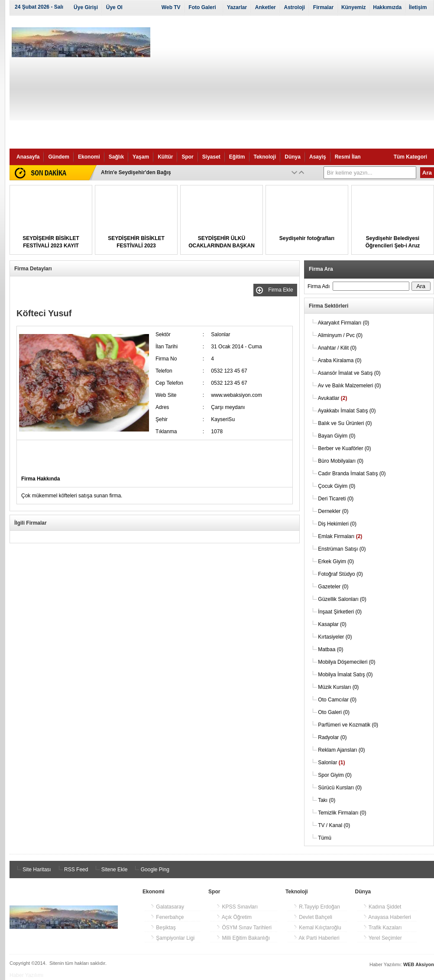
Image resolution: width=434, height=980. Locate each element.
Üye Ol (114, 7)
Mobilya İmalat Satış (345, 675)
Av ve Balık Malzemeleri (350, 386)
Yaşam (141, 157)
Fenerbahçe (167, 917)
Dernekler (333, 511)
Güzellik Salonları (342, 599)
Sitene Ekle (110, 870)
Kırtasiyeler (335, 637)
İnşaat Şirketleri (340, 612)
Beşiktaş (163, 928)
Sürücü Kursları (340, 788)
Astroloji (294, 7)
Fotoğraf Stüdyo (340, 574)
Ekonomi (89, 157)
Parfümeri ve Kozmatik (348, 725)
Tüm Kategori (410, 157)
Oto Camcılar (337, 700)
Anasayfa (28, 157)
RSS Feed (72, 870)
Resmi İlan (348, 157)
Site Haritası (33, 870)
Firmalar (323, 7)
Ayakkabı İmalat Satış (347, 411)
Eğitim (237, 157)
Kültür (165, 157)
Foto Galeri (202, 7)
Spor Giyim (335, 775)
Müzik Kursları (338, 687)
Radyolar (332, 737)
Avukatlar (333, 398)
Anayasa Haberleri (387, 917)
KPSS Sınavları (237, 907)
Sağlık (116, 157)
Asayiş (318, 157)
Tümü (325, 838)
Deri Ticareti (336, 499)
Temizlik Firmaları (342, 813)
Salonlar (331, 763)
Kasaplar (332, 624)
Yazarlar (237, 7)
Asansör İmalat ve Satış (349, 373)
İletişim (418, 7)
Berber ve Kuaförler (344, 448)
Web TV (171, 7)
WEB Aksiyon (419, 964)
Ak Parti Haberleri (316, 938)
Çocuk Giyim (337, 486)
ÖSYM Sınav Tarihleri (244, 928)
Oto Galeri (334, 712)
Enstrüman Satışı (342, 549)
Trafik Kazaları (382, 928)
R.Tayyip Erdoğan (317, 907)
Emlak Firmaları (340, 536)
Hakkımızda (387, 7)
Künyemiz (354, 7)
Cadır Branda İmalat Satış (352, 474)
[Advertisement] (296, 84)
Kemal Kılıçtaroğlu (317, 928)
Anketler (266, 7)
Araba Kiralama (340, 360)
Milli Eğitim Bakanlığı (243, 938)
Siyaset (211, 157)
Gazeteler (333, 587)
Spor (187, 157)
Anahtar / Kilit (337, 348)
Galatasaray (167, 907)
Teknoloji (265, 157)
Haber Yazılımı (26, 975)
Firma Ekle (281, 290)
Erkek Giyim (336, 561)
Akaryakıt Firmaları (344, 323)
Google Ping (151, 870)
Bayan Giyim (337, 436)
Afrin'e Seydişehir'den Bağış (136, 172)
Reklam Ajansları (341, 750)
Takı (327, 800)
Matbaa (330, 649)
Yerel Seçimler (382, 938)
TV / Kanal (334, 825)
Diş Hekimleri (337, 524)
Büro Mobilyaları (341, 461)
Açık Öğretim (234, 917)
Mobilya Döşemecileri (347, 662)
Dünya (293, 157)
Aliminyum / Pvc (340, 335)
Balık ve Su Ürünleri (345, 423)
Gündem (59, 157)
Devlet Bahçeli (313, 917)
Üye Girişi (86, 7)
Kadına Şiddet (382, 907)
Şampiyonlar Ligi (172, 938)
